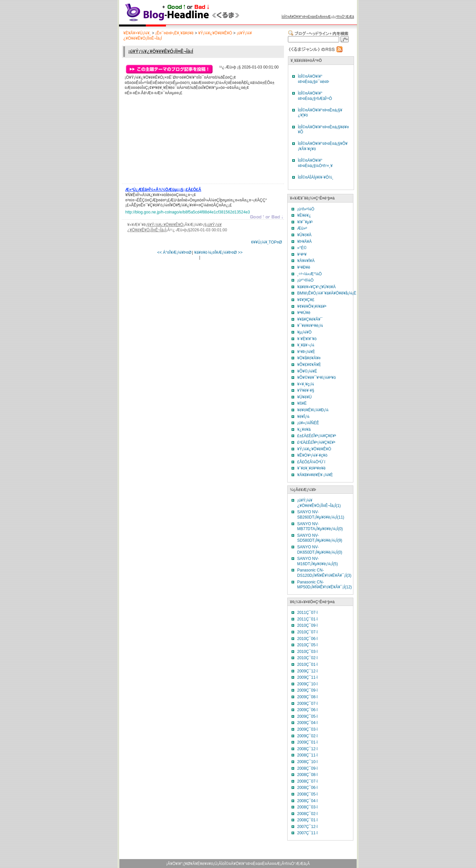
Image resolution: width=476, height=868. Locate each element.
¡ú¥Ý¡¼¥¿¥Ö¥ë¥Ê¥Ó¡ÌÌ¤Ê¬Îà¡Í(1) (319, 503)
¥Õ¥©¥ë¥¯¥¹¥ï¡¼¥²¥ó (317, 378)
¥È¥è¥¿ (304, 215)
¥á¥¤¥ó (201, 252)
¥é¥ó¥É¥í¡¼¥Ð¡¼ (313, 410)
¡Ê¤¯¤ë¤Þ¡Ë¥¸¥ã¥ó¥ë (175, 33)
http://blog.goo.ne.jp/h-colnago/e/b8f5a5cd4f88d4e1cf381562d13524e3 (188, 212)
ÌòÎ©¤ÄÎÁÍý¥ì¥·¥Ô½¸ (316, 177)
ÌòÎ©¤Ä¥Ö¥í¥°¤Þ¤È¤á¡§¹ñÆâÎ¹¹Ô (315, 96)
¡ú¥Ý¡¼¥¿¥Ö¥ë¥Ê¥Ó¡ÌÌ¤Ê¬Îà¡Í (161, 51)
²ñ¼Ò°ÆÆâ (345, 17)
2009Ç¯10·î (307, 684)
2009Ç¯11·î (307, 677)
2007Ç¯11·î (307, 833)
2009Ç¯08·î (307, 697)
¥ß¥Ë (302, 403)
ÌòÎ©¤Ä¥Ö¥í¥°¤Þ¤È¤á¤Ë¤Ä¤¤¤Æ (306, 17)
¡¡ (163, 191)
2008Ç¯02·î (307, 814)
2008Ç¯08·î (307, 775)
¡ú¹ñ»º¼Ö (306, 209)
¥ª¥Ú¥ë (304, 313)
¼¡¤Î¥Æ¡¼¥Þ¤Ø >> (225, 252)
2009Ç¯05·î (307, 716)
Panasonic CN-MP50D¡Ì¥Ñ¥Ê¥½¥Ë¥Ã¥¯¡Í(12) (324, 585)
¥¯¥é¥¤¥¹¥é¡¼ (310, 326)
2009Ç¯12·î (307, 671)
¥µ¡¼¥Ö (304, 332)
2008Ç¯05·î (307, 794)
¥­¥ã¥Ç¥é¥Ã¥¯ (310, 319)
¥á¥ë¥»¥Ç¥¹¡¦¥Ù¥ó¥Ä (317, 287)
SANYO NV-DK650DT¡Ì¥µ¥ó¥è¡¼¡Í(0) (320, 550)
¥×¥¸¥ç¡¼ (306, 384)
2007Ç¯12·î (307, 827)
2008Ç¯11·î (307, 755)
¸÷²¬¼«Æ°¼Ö (309, 274)
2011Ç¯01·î (307, 619)
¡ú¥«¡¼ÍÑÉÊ (308, 423)
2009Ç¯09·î (307, 690)
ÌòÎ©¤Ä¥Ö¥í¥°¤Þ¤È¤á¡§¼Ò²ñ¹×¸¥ (315, 163)
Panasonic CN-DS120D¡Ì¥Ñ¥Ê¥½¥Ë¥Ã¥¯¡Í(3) (324, 573)
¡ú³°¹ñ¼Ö (305, 280)
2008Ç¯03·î (307, 807)
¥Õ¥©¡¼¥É (307, 371)
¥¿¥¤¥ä (304, 430)
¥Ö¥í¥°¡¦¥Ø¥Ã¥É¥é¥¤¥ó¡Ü (194, 864)
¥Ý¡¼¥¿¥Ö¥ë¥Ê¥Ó (215, 33)
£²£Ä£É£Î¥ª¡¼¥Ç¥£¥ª (316, 442)
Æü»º (302, 228)
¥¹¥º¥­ (302, 254)
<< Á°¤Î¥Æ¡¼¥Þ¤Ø (174, 252)
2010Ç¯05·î (307, 645)
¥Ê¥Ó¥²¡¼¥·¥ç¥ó (312, 455)
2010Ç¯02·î (307, 658)
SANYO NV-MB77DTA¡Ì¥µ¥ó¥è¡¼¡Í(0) (320, 526)
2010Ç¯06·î (307, 639)
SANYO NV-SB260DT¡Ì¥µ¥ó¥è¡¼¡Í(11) (321, 515)
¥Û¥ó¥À (304, 235)
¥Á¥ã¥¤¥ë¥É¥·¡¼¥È (315, 475)
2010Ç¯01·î (307, 664)
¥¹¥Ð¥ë (304, 267)
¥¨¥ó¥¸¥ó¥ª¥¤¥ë (311, 468)
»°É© (302, 248)
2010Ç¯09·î (307, 625)
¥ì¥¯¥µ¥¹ (305, 222)
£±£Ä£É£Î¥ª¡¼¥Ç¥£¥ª (317, 436)
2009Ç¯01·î (307, 742)
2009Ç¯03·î (307, 729)
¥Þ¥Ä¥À (304, 242)
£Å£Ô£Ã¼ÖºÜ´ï (311, 462)
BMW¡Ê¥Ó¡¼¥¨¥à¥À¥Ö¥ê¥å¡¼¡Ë (327, 293)
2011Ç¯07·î (307, 613)
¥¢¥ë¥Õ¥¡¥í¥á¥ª (312, 306)
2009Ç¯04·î (307, 723)
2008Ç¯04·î (307, 801)
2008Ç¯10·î (307, 762)
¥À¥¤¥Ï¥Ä (306, 261)
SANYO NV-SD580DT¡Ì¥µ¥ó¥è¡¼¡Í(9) (320, 538)
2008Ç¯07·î (307, 781)
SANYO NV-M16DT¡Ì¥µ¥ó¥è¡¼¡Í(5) (317, 561)
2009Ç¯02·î (307, 736)
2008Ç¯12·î (307, 749)
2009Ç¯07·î (307, 704)
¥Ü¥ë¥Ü (304, 397)
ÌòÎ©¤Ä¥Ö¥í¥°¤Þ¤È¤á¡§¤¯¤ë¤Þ (314, 79)
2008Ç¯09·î (307, 768)
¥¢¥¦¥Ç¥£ (306, 300)
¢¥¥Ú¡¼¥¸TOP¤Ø (266, 242)
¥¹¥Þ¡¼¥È (306, 352)
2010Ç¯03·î (307, 652)
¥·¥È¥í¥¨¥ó (307, 339)
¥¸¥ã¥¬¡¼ (306, 345)
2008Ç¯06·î (307, 788)
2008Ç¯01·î (307, 820)
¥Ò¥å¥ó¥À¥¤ (309, 358)
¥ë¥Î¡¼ (303, 417)
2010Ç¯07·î (307, 632)
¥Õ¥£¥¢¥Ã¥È (309, 365)
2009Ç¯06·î (307, 710)
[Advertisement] (175, 141)
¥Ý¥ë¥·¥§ (306, 390)
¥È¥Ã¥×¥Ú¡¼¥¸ (137, 33)
